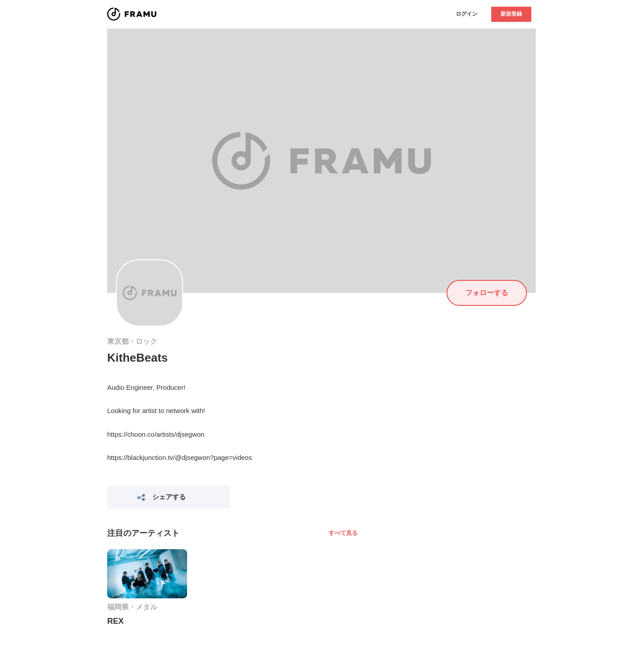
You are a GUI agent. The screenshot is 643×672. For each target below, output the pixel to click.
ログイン (467, 14)
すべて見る (343, 533)
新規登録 (511, 14)
